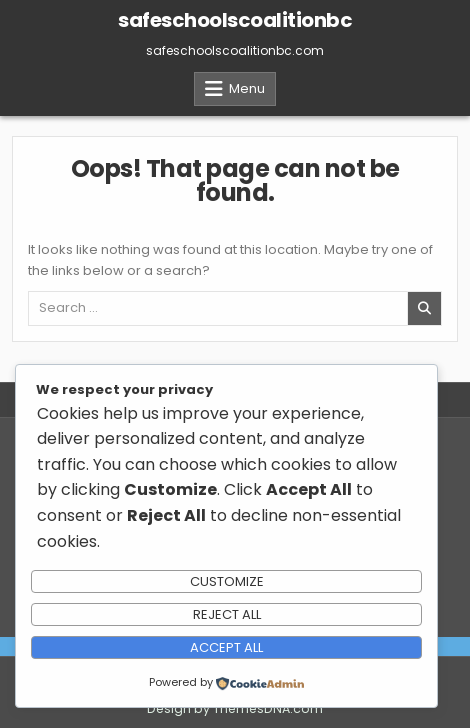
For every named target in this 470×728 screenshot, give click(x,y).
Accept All (226, 647)
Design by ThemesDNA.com (235, 708)
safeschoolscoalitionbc (235, 20)
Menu (247, 88)
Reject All (227, 614)
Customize (227, 581)
